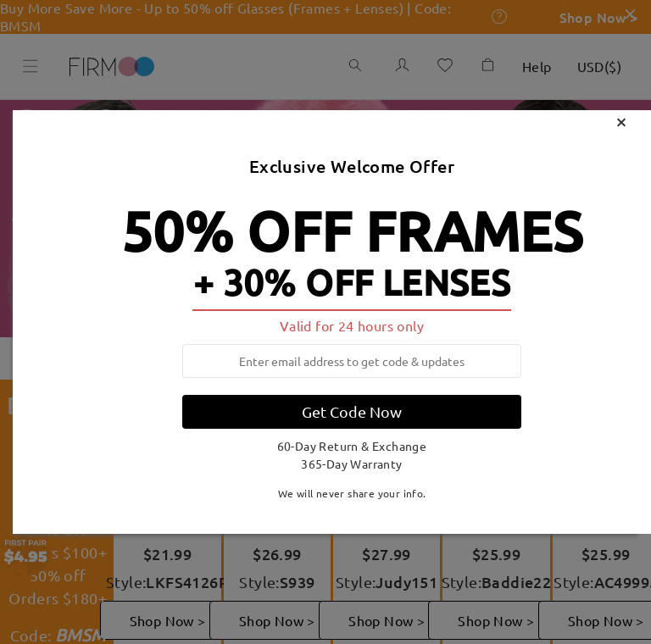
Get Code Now (352, 411)
